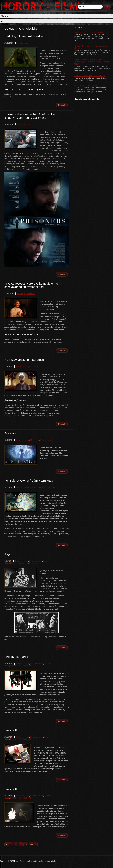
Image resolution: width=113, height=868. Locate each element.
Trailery (55, 487)
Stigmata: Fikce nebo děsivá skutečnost (90, 32)
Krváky (20, 294)
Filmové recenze (23, 440)
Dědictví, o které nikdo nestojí (86, 85)
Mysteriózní (21, 366)
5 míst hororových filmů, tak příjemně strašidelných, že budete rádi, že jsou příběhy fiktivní (92, 62)
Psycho (9, 554)
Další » (33, 844)
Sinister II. (11, 789)
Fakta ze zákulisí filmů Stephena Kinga (90, 76)
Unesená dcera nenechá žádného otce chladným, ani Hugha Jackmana (30, 116)
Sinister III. (11, 730)
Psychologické (23, 43)
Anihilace (10, 433)
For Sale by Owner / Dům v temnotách (29, 481)
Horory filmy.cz (20, 861)
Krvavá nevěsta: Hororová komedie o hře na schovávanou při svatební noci (33, 285)
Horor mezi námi (36, 561)
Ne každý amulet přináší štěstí (24, 360)
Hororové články (23, 487)
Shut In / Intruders (16, 657)
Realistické (47, 487)
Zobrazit (62, 105)
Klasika (13, 563)
